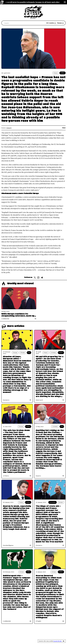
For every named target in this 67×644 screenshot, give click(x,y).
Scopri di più (57, 641)
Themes (60, 23)
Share (64, 128)
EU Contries (51, 23)
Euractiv (9, 128)
